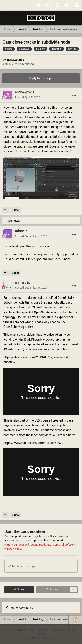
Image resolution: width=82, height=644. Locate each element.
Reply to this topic (41, 78)
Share (19, 589)
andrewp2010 (15, 60)
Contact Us (57, 630)
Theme (42, 630)
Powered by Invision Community (41, 638)
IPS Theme (12, 630)
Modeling (28, 64)
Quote (15, 210)
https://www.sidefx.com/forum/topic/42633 (33, 443)
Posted (28, 97)
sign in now (23, 540)
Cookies (71, 630)
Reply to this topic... (24, 566)
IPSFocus (28, 630)
